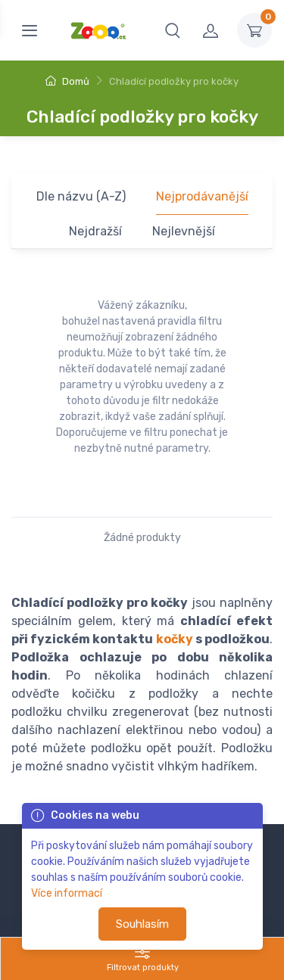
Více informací (67, 893)
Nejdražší (95, 231)
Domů (67, 81)
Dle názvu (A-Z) (81, 196)
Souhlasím (142, 924)
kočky (175, 639)
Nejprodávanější (202, 196)
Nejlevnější (184, 231)
